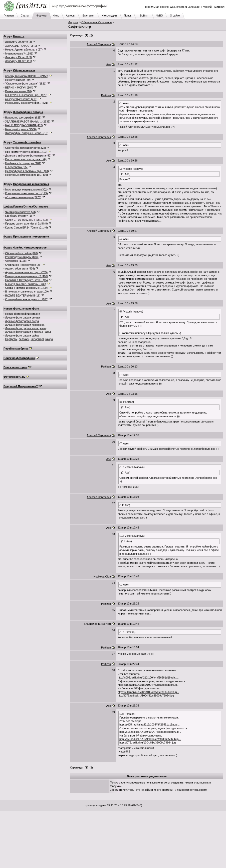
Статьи (25, 15)
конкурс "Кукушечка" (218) (21, 99)
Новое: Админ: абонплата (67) (24, 49)
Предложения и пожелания (31, 184)
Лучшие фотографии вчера (22, 321)
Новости (19, 36)
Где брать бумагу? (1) (19, 216)
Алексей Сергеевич (99, 44)
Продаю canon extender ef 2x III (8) (27, 223)
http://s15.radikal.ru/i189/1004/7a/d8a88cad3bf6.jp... (148, 685)
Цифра (8, 206)
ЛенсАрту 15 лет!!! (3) (19, 57)
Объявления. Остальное (96, 22)
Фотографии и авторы (28, 112)
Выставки (88, 15)
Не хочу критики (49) (18, 80)
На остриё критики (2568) (21, 129)
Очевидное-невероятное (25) (23, 265)
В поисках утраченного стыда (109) (27, 291)
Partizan (106, 95)
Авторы (70, 15)
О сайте (175, 15)
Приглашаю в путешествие (31, 236)
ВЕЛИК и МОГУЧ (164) (19, 87)
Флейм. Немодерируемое (30, 247)
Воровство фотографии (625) (23, 117)
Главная (9, 15)
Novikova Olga (102, 576)
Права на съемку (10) (19, 91)
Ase (109, 64)
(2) (91, 35)
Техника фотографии (27, 142)
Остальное (41, 206)
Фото (56, 15)
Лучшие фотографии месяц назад (26, 328)
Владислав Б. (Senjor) (97, 624)
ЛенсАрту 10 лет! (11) (19, 61)
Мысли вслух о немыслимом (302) (26, 189)
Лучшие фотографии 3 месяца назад (28, 332)
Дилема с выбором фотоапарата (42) (28, 155)
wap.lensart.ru (179, 7)
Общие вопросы (24, 70)
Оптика (28, 206)
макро (49, 339)
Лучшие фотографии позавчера (25, 325)
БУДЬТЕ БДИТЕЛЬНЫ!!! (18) (23, 295)
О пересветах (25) (16, 167)
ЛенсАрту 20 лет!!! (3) (19, 42)
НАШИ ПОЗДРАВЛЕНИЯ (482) (24, 125)
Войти (144, 15)
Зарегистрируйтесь (122, 790)
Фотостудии (109, 15)
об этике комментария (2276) (23, 197)
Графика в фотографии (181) (23, 163)
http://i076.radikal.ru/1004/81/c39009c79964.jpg (146, 695)
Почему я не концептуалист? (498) (27, 276)
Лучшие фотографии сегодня (23, 317)
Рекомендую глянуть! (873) (22, 257)
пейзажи (24, 339)
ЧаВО (159, 15)
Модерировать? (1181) (19, 53)
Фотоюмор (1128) (16, 261)
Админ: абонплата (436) (20, 268)
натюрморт (37, 339)
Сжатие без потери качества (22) (26, 148)
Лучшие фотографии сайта (22, 335)
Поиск (128, 15)
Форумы (42, 15)
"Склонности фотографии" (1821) (26, 83)
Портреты (11, 339)
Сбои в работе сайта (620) (22, 253)
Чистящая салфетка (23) (21, 212)
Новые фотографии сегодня (23, 314)
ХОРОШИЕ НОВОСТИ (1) (21, 46)
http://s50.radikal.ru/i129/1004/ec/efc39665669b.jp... (148, 692)
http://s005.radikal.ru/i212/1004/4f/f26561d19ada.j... (148, 677)
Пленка (18, 206)
